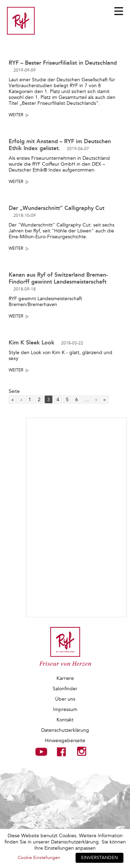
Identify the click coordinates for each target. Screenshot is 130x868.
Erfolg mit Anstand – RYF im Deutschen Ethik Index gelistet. (60, 145)
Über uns (65, 699)
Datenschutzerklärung (65, 730)
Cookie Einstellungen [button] (39, 858)
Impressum (65, 709)
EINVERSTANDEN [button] (99, 858)
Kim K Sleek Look (46, 343)
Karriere (65, 678)
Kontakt (65, 720)
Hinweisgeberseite (65, 741)
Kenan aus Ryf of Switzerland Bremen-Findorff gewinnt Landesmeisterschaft (58, 282)
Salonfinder (65, 689)
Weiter (16, 115)
